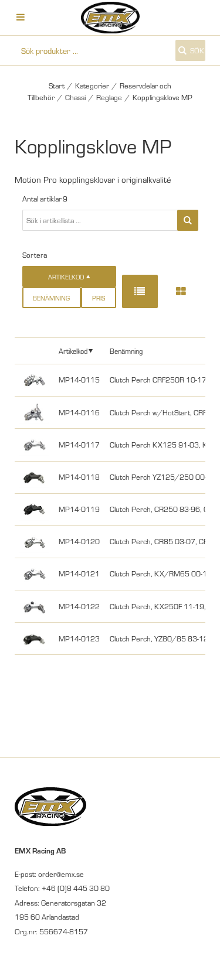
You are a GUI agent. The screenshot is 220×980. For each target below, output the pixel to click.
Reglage (109, 97)
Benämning (51, 298)
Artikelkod (73, 351)
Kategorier (92, 86)
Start (57, 86)
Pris (99, 298)
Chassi (75, 97)
